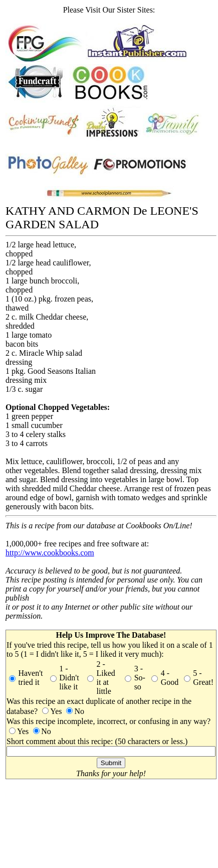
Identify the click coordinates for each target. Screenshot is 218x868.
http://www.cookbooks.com (50, 553)
